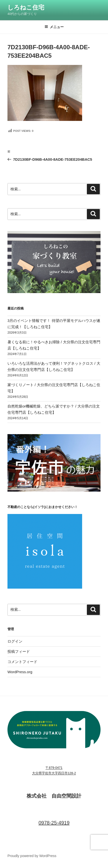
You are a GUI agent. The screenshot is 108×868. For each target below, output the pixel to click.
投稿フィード (19, 651)
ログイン (15, 641)
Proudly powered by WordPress (32, 856)
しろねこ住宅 (26, 7)
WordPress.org (20, 672)
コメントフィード (22, 662)
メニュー (54, 27)
